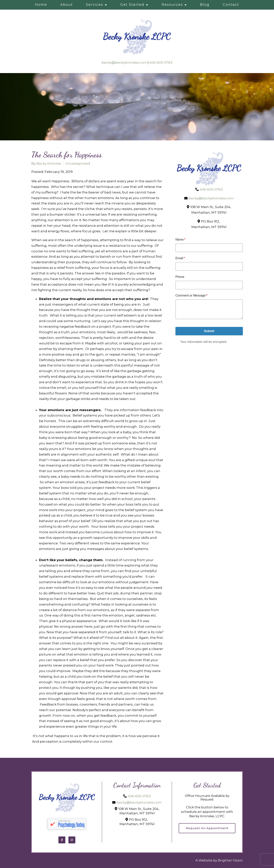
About (67, 5)
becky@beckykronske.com (124, 62)
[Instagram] (72, 840)
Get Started (132, 5)
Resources (172, 5)
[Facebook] (62, 840)
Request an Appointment (207, 828)
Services (95, 5)
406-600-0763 (161, 62)
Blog (205, 5)
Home (41, 5)
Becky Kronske (49, 164)
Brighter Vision (230, 860)
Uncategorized (78, 164)
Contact (231, 5)
